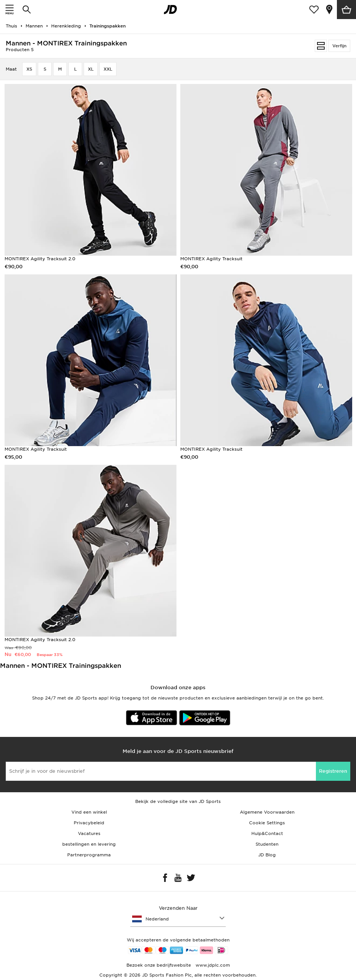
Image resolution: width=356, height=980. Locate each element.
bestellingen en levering (89, 844)
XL (91, 69)
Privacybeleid (89, 823)
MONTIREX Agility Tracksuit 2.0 (40, 259)
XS (29, 69)
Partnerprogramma (89, 855)
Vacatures (89, 833)
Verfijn (339, 46)
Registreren (333, 771)
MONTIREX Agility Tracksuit (211, 259)
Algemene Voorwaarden (267, 812)
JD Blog (267, 855)
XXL (108, 69)
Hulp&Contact (267, 833)
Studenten (267, 844)
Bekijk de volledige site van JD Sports (178, 801)
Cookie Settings (267, 823)
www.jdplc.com (212, 965)
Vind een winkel (89, 812)
